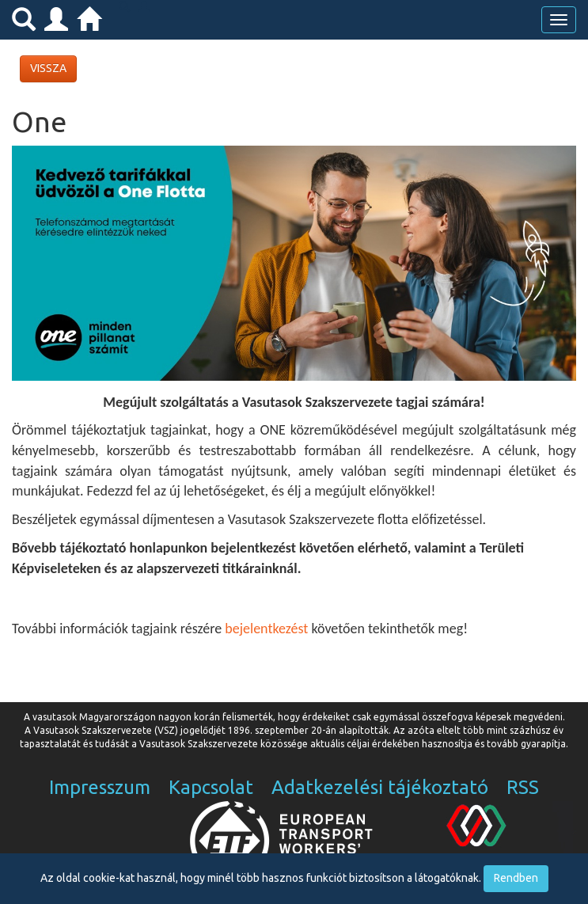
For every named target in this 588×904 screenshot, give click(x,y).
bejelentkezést (266, 629)
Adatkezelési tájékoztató (380, 787)
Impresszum (100, 787)
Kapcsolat (211, 787)
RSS (523, 787)
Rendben (516, 878)
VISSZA (48, 68)
